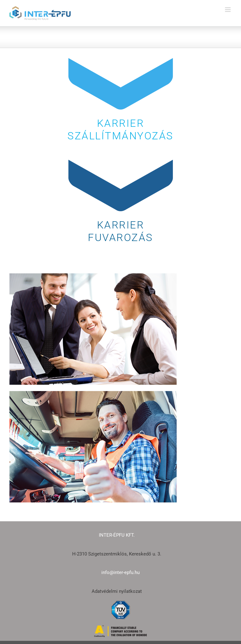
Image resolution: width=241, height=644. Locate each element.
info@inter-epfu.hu (120, 572)
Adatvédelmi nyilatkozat (117, 591)
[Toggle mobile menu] (228, 10)
